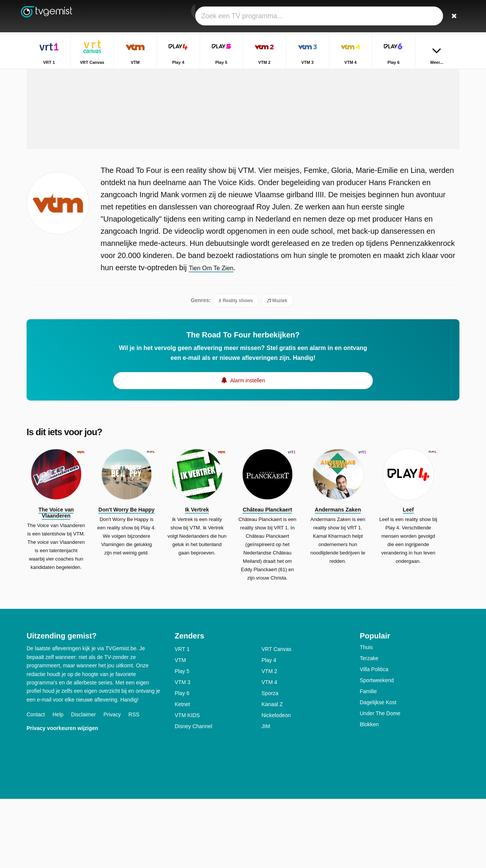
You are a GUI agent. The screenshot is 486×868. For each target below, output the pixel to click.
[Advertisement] (243, 157)
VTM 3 (182, 751)
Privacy (112, 784)
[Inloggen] (426, 16)
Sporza (270, 762)
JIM (266, 795)
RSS (134, 784)
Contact (36, 784)
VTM (180, 729)
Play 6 (182, 762)
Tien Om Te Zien (217, 336)
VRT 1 (182, 718)
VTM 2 (269, 740)
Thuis (366, 716)
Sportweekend (377, 749)
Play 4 (269, 729)
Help (58, 784)
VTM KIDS (187, 784)
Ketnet (182, 773)
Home (408, 75)
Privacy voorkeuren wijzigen (62, 797)
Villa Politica (374, 738)
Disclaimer (83, 784)
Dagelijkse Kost (378, 771)
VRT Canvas (277, 718)
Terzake (369, 727)
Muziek (277, 369)
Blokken (369, 794)
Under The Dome (380, 782)
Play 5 (182, 740)
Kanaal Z (272, 773)
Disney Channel (193, 795)
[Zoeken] (451, 16)
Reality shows (236, 369)
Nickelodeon (276, 784)
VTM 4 (269, 751)
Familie (368, 760)
